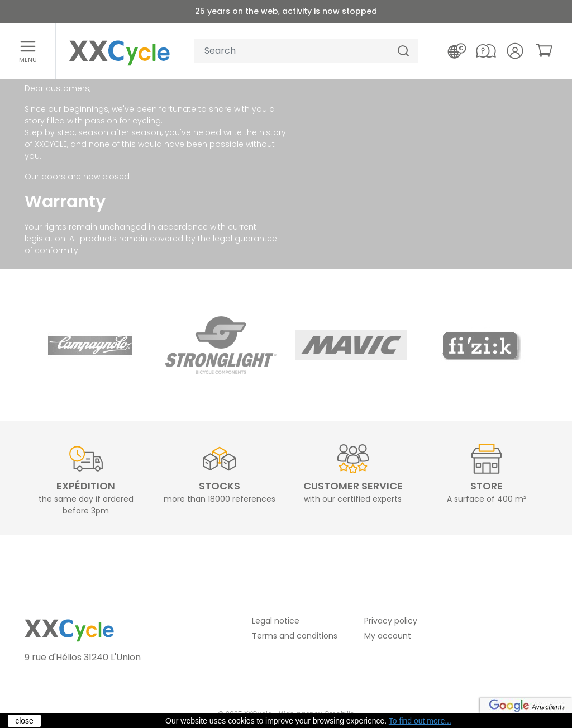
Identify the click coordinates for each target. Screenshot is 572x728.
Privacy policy (391, 621)
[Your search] (292, 51)
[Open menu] (28, 51)
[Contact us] (486, 51)
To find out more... (420, 721)
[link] (544, 50)
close (24, 721)
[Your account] (515, 51)
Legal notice (276, 621)
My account (388, 636)
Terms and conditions (295, 636)
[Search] (403, 51)
